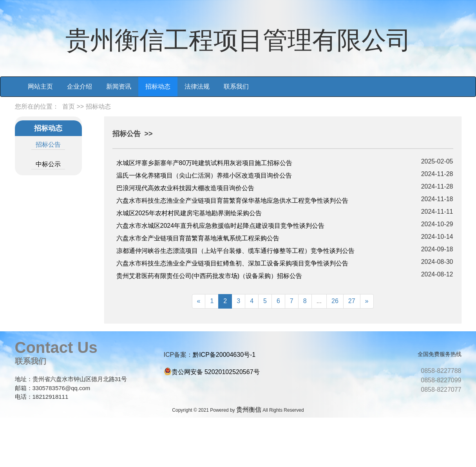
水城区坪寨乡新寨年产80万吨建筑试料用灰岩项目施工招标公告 (205, 163)
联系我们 (236, 86)
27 (352, 301)
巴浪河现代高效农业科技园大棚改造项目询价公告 (185, 188)
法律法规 (197, 86)
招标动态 (158, 86)
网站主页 (40, 86)
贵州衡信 (249, 410)
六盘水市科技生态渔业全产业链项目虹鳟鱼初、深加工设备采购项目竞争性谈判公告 (232, 263)
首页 (69, 106)
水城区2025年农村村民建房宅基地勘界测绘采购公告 (189, 213)
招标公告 (48, 144)
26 (335, 301)
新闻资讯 (119, 86)
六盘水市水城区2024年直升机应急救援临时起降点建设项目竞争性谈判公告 (221, 226)
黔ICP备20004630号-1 (224, 355)
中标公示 (48, 164)
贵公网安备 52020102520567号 (216, 372)
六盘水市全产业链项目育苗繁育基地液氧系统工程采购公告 (198, 238)
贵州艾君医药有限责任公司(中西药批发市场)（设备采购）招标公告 (209, 276)
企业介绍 (80, 86)
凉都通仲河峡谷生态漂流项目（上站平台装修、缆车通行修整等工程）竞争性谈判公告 (235, 251)
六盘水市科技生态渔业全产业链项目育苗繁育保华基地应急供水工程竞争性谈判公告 (232, 201)
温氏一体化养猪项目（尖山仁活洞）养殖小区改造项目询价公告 (204, 175)
